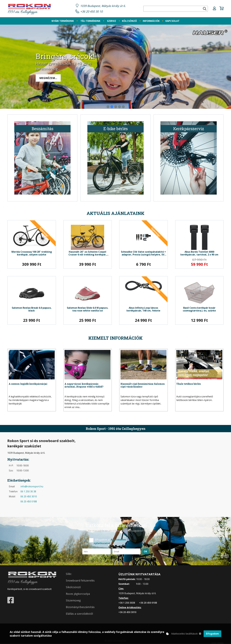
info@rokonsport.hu (32, 486)
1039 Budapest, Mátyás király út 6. (103, 6)
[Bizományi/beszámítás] (88, 607)
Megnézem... (48, 78)
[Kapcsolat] (172, 21)
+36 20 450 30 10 (91, 11)
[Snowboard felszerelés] (88, 581)
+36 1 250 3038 (127, 603)
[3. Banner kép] (116, 107)
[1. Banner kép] (108, 107)
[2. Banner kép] (112, 107)
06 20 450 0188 (29, 501)
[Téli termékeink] (90, 21)
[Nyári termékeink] (63, 21)
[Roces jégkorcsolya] (88, 594)
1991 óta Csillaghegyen (29, 9)
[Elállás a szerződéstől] (88, 614)
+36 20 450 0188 (148, 603)
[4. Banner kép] (119, 107)
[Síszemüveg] (88, 600)
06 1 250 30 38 (28, 491)
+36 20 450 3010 (127, 612)
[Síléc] (88, 574)
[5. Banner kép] (123, 107)
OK (145, 551)
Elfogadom (212, 634)
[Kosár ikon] (222, 9)
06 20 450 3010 (29, 496)
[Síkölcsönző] (88, 587)
